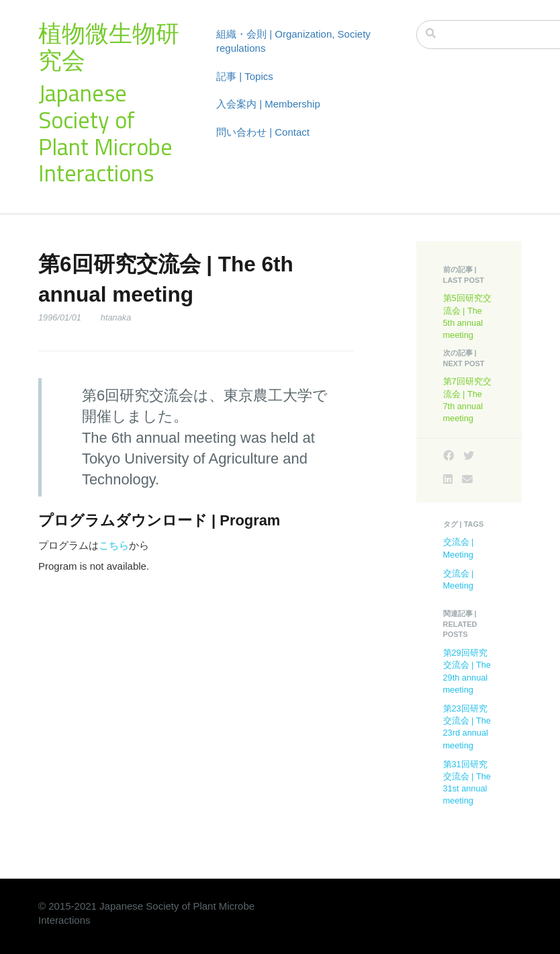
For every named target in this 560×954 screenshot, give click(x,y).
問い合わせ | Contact (263, 132)
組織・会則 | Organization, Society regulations (293, 41)
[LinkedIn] (448, 479)
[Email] (467, 479)
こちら (114, 545)
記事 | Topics (245, 76)
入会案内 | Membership (268, 104)
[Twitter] (469, 456)
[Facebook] (449, 456)
